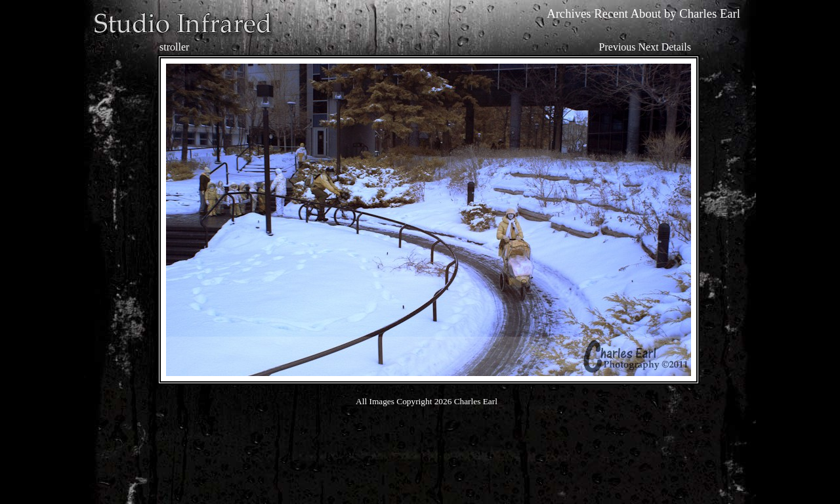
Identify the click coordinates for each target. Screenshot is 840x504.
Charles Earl (710, 13)
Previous (618, 47)
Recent (611, 13)
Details (676, 47)
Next (649, 47)
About (646, 13)
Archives (569, 13)
